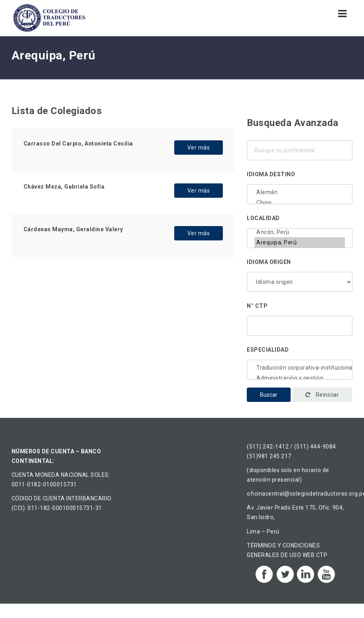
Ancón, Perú (300, 232)
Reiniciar (322, 395)
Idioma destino (271, 174)
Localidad (263, 218)
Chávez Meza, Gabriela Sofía (64, 187)
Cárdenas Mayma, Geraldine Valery (73, 229)
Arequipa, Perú (300, 242)
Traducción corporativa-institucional (300, 368)
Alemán (300, 192)
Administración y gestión (300, 378)
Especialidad (268, 350)
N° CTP (257, 306)
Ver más (199, 148)
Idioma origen (269, 262)
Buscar (269, 395)
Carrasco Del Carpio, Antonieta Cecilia (78, 144)
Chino (300, 203)
